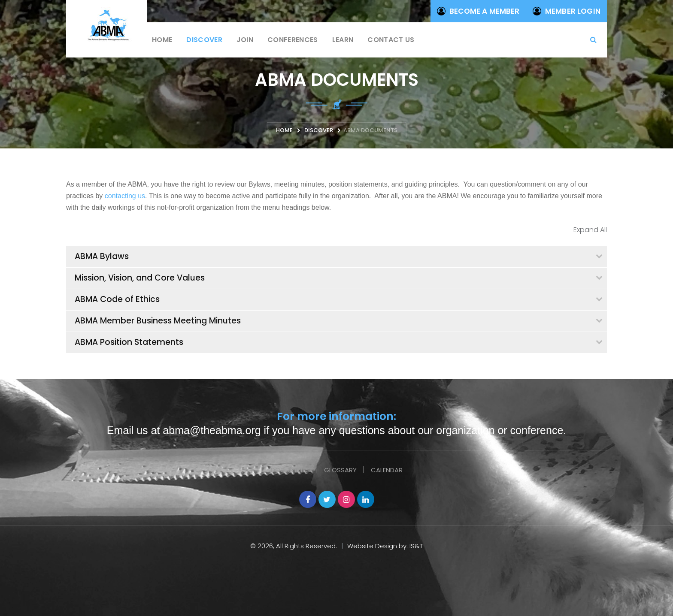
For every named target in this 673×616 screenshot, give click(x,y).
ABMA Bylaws (102, 256)
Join (245, 40)
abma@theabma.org (212, 430)
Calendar (387, 470)
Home (162, 40)
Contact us (391, 40)
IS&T (416, 546)
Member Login (567, 11)
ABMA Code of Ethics (117, 299)
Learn (343, 40)
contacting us (125, 196)
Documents (290, 470)
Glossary (340, 470)
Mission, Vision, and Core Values (140, 278)
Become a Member (478, 11)
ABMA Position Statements (129, 342)
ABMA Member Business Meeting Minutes (158, 321)
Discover (204, 40)
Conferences (293, 40)
